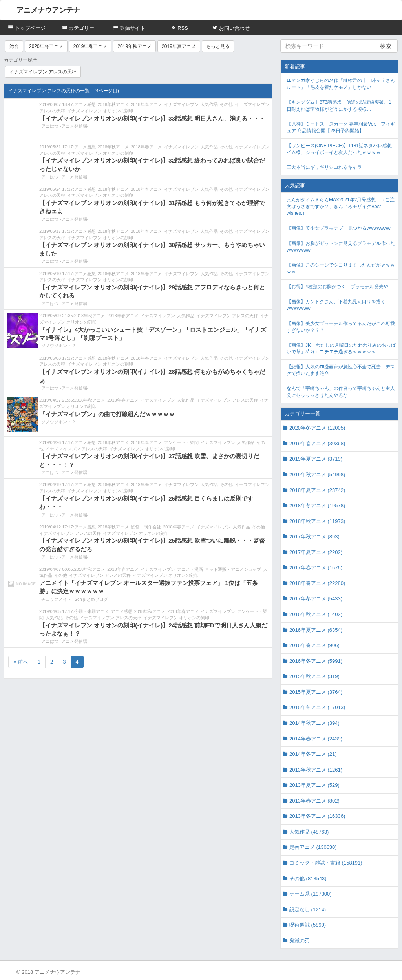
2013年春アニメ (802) (314, 801)
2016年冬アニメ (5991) (316, 661)
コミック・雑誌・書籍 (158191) (326, 863)
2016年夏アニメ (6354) (316, 630)
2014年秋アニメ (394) (314, 723)
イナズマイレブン (181, 104)
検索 (386, 46)
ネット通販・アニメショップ (233, 569)
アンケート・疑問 (181, 442)
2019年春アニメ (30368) (317, 443)
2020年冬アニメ (46, 46)
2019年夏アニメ (179, 46)
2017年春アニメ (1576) (316, 568)
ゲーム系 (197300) (311, 894)
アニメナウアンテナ (48, 10)
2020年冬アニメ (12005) (317, 428)
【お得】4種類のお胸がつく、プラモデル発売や (337, 287)
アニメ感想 (85, 104)
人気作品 (209, 104)
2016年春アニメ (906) (314, 645)
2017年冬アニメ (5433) (316, 599)
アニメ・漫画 (190, 569)
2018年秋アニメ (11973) (317, 521)
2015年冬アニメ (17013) (317, 707)
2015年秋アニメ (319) (314, 676)
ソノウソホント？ (58, 346)
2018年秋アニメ (113, 104)
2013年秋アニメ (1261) (316, 770)
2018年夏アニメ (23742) (317, 490)
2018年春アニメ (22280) (317, 583)
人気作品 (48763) (309, 832)
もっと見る (218, 46)
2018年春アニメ (146, 104)
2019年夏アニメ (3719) (316, 459)
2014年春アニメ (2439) (316, 739)
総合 (14, 46)
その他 (226, 104)
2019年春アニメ (90, 46)
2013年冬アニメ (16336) (317, 816)
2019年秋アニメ (134, 46)
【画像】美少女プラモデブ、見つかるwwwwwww (339, 228)
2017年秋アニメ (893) (314, 537)
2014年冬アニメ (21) (313, 754)
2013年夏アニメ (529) (314, 785)
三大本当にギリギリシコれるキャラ (324, 167)
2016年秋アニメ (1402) (316, 614)
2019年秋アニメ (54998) (317, 474)
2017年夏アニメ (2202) (316, 552)
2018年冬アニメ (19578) (317, 506)
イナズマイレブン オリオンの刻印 (100, 111)
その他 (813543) (308, 879)
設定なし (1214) (308, 910)
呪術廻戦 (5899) (308, 925)
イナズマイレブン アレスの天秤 (43, 72)
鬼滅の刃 (300, 941)
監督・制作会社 (146, 527)
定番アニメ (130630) (313, 847)
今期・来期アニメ (91, 611)
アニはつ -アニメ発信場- (65, 126)
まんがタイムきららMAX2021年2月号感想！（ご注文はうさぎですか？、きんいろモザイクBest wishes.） (341, 207)
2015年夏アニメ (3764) (316, 692)
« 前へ (21, 662)
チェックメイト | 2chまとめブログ (75, 599)
